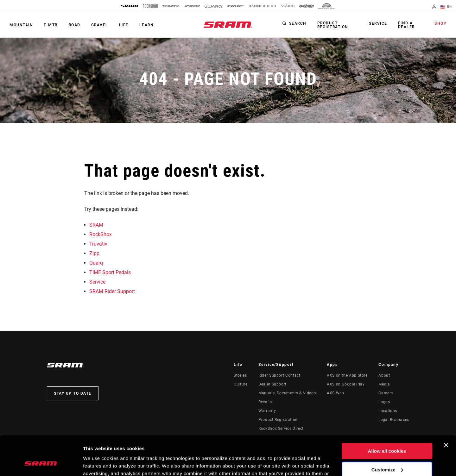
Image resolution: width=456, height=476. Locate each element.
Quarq (96, 263)
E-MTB (51, 25)
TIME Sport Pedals (110, 272)
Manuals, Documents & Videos (287, 393)
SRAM (96, 225)
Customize (387, 434)
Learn (147, 25)
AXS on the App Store (347, 375)
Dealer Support (272, 384)
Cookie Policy (241, 446)
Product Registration (333, 25)
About (384, 375)
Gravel (100, 25)
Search (298, 23)
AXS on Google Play (346, 384)
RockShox (101, 234)
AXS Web (335, 393)
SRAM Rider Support (112, 291)
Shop (440, 23)
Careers (386, 393)
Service (378, 23)
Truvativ (98, 244)
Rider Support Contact (279, 375)
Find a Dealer (406, 25)
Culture (241, 384)
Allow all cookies (387, 416)
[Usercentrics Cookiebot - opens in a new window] (41, 464)
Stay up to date (73, 393)
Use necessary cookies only (387, 453)
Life (124, 25)
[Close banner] (446, 410)
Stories (240, 375)
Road (75, 25)
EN (446, 7)
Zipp (94, 253)
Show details (98, 463)
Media (384, 384)
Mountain (21, 25)
